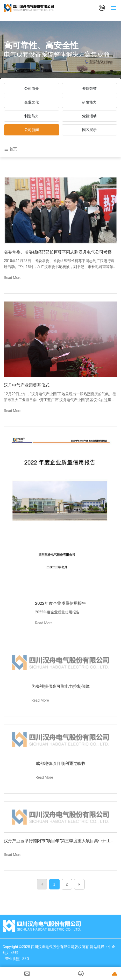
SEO (26, 959)
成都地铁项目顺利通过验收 (61, 763)
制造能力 (32, 116)
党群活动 (89, 116)
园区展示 (89, 130)
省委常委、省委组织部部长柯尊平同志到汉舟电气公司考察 (58, 252)
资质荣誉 (89, 88)
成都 (14, 953)
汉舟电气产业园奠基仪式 (27, 385)
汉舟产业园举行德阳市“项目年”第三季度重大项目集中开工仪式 (59, 841)
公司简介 (32, 88)
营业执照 (12, 959)
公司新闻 (32, 130)
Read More (13, 278)
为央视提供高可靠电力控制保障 (61, 686)
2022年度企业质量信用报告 (60, 603)
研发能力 (89, 102)
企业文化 (32, 102)
